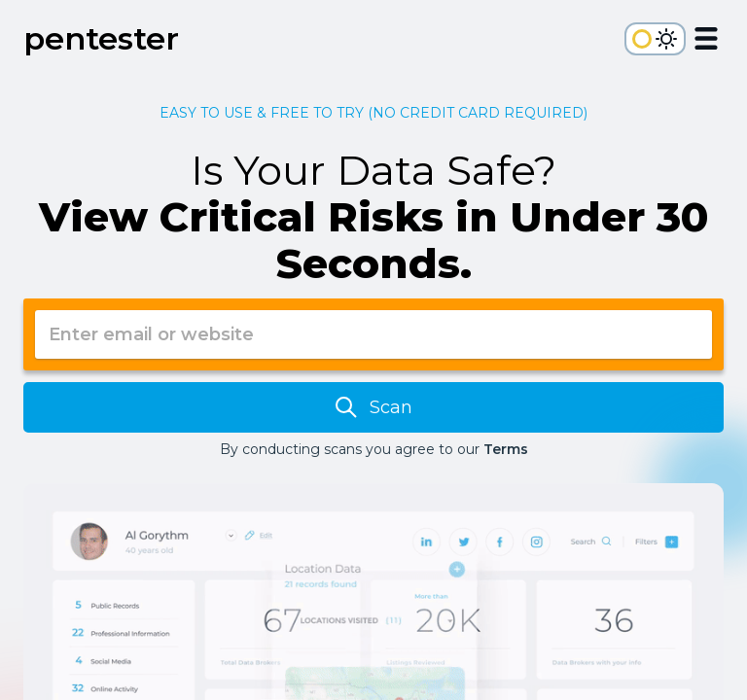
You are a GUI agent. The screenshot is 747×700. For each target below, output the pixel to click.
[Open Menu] (706, 42)
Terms (506, 449)
